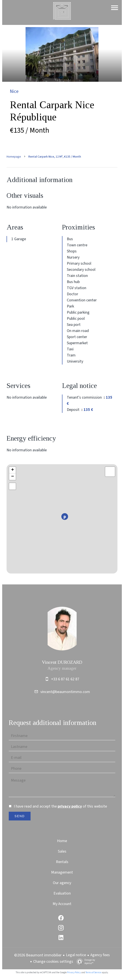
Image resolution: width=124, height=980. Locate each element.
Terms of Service (93, 972)
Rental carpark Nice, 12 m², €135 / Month (55, 157)
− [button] (13, 477)
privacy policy (70, 806)
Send (20, 816)
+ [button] (13, 470)
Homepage (14, 157)
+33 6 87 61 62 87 (65, 679)
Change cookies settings (53, 962)
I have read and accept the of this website (60, 806)
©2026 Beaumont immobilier (38, 955)
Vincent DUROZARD (62, 662)
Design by (85, 962)
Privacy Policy (74, 972)
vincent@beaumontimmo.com (65, 692)
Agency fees (100, 955)
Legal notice (76, 955)
